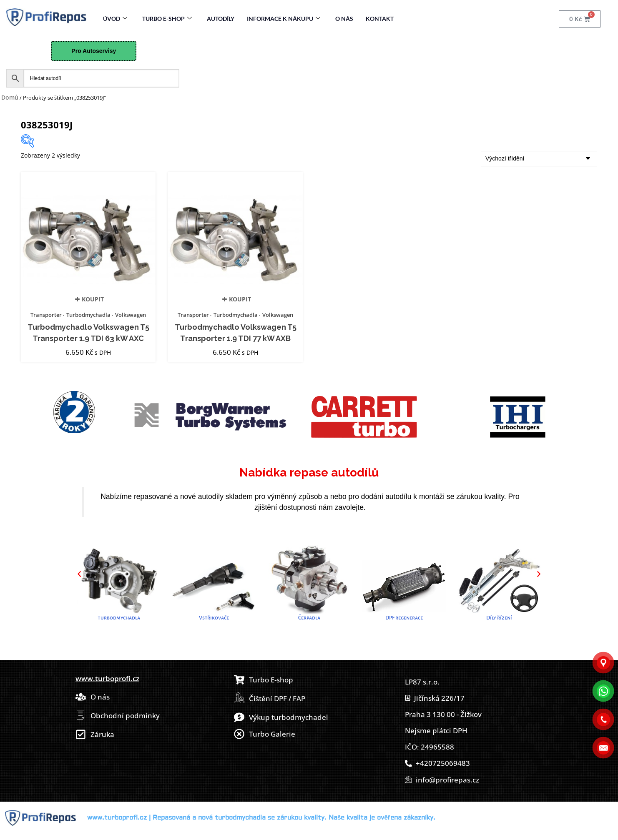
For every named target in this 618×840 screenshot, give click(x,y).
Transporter (46, 315)
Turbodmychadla (88, 315)
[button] (79, 574)
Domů (10, 97)
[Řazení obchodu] (539, 159)
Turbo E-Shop (167, 19)
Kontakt (380, 19)
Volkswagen (131, 315)
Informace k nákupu (284, 19)
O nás (344, 19)
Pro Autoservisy (94, 51)
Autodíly (221, 19)
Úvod (115, 19)
